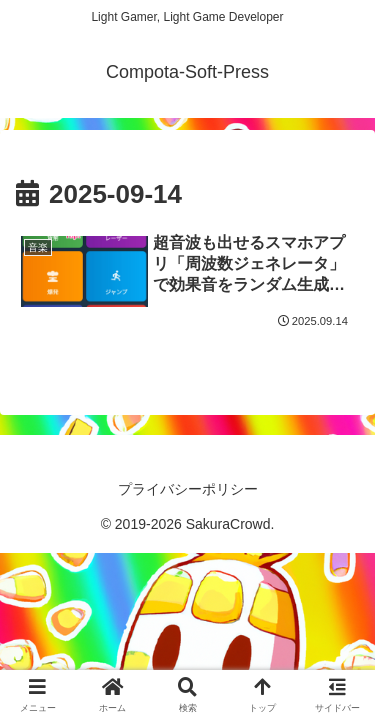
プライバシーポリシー (188, 489)
